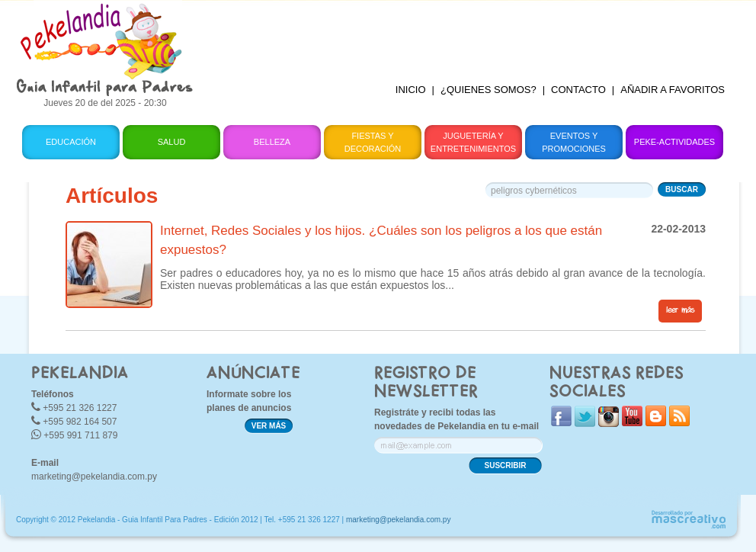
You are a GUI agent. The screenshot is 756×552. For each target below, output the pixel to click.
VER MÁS (269, 426)
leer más (680, 310)
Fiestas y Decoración (373, 142)
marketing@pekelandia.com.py (94, 477)
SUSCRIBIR (505, 465)
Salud (172, 142)
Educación (71, 142)
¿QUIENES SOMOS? (489, 90)
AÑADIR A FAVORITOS (673, 90)
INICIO (411, 90)
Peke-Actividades (674, 142)
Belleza (272, 142)
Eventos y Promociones (574, 142)
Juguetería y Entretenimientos (473, 142)
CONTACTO (578, 90)
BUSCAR (682, 189)
